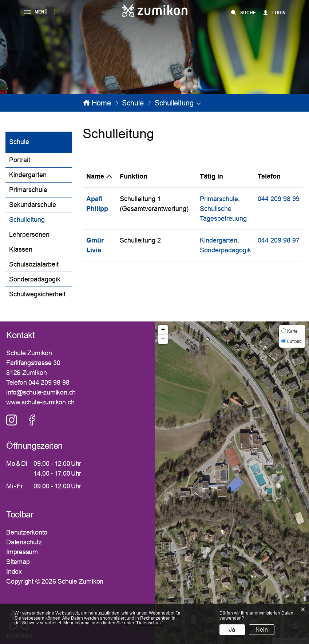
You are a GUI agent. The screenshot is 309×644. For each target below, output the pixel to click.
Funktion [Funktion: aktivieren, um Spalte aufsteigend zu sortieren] (134, 176)
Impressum (22, 552)
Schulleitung (40, 219)
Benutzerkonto (27, 532)
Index (14, 572)
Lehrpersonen (29, 235)
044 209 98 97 (279, 240)
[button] (133, 103)
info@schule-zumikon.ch (41, 392)
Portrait (20, 160)
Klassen (21, 249)
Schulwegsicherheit (37, 294)
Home (101, 103)
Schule (19, 142)
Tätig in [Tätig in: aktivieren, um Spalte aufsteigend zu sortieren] (211, 176)
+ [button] (163, 330)
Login (279, 13)
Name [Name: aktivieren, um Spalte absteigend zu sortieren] (95, 176)
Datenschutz (24, 542)
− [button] (163, 339)
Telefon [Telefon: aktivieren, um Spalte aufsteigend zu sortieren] (269, 176)
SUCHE (248, 13)
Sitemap (18, 562)
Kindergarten (28, 175)
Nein (262, 630)
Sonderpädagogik (35, 279)
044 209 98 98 (49, 383)
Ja (232, 630)
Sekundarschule (33, 205)
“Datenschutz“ (149, 623)
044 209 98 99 (279, 199)
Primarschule (28, 190)
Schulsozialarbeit (34, 264)
